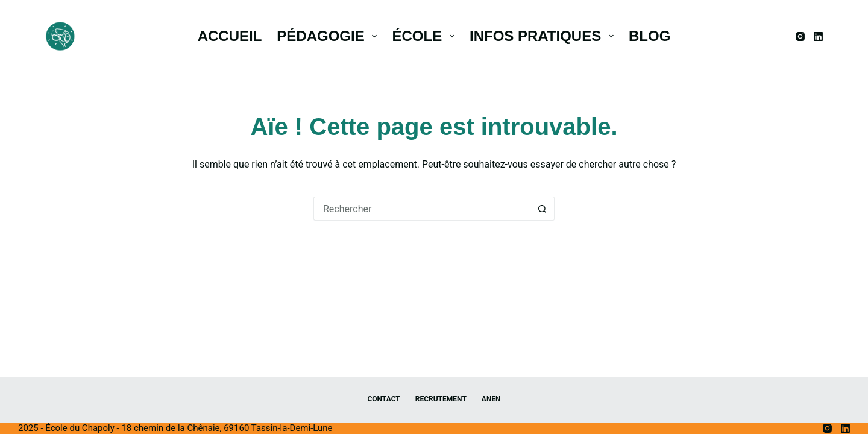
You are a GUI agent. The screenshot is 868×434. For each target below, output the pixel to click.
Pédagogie (329, 36)
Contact (383, 399)
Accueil (230, 36)
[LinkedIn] (818, 36)
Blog (649, 36)
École (425, 36)
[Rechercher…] (422, 209)
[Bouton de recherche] (542, 209)
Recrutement (441, 399)
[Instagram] (800, 36)
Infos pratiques (544, 36)
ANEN (491, 399)
